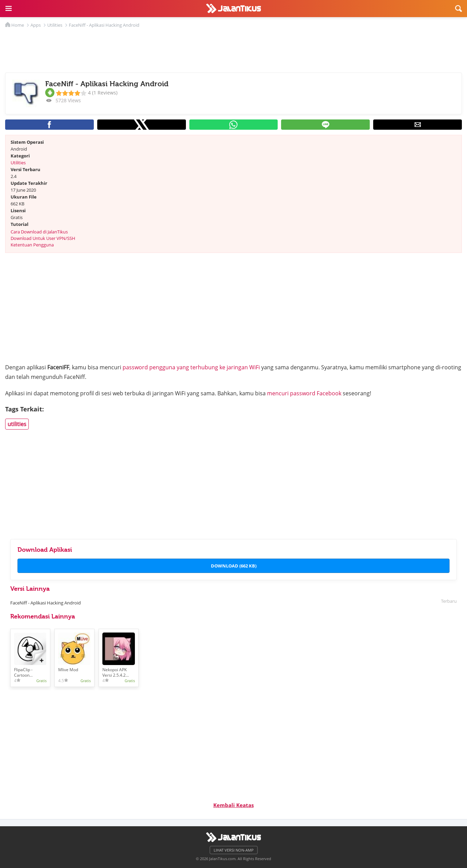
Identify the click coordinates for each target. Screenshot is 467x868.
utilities (17, 424)
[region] (233, 49)
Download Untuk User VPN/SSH (43, 238)
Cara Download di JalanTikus (39, 232)
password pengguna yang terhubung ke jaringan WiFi (191, 367)
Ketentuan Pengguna (32, 245)
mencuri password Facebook (304, 393)
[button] (9, 9)
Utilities (18, 163)
